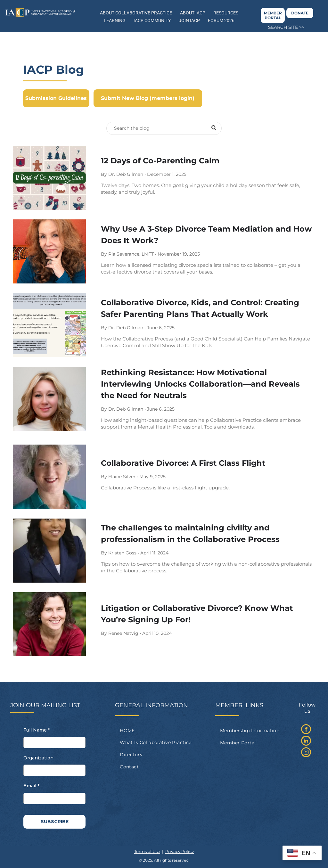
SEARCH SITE (283, 27)
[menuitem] (164, 731)
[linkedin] (306, 741)
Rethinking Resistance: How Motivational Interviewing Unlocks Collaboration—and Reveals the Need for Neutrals (200, 384)
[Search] (164, 128)
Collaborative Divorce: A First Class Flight (183, 463)
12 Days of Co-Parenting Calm (160, 161)
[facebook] (306, 730)
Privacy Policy (180, 851)
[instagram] (306, 753)
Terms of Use (147, 851)
